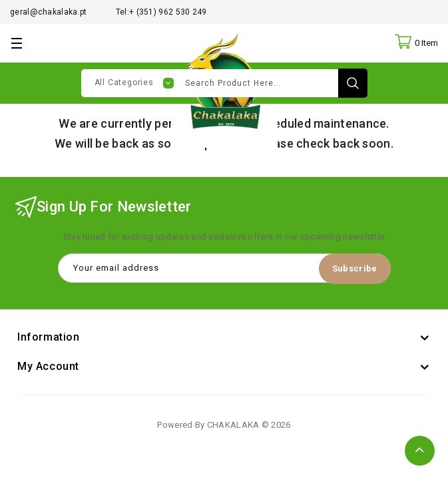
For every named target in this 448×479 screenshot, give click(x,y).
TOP (420, 451)
